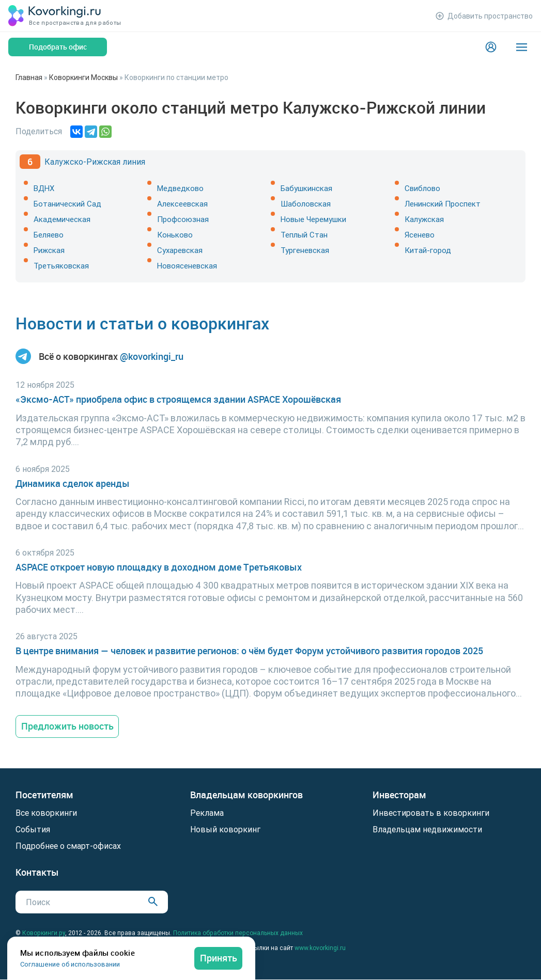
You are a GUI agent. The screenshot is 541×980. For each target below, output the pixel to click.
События (33, 829)
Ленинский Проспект (443, 204)
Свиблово (422, 188)
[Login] (491, 47)
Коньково (175, 235)
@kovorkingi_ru (152, 357)
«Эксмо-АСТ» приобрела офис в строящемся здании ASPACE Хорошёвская (178, 399)
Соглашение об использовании (70, 964)
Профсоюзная (183, 219)
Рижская (49, 250)
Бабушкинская (306, 188)
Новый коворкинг (225, 829)
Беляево (49, 235)
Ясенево (420, 235)
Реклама (207, 813)
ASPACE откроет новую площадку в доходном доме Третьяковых (159, 567)
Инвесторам (399, 795)
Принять (219, 958)
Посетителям (44, 795)
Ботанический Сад (67, 204)
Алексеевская (182, 204)
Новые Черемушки (313, 219)
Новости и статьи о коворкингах (142, 323)
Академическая (62, 219)
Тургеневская (305, 250)
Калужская (424, 219)
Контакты (37, 872)
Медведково (180, 188)
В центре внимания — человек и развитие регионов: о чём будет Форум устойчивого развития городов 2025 (249, 651)
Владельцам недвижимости (427, 829)
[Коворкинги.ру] (55, 16)
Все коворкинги (46, 813)
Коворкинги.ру (44, 933)
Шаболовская (306, 204)
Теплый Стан (304, 235)
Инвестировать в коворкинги (431, 813)
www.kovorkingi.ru (320, 948)
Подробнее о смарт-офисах (68, 846)
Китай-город (428, 250)
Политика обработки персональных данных (238, 933)
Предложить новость (67, 726)
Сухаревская (180, 250)
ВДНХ (44, 188)
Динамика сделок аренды (73, 484)
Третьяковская (61, 266)
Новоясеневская (187, 266)
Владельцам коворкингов (246, 795)
